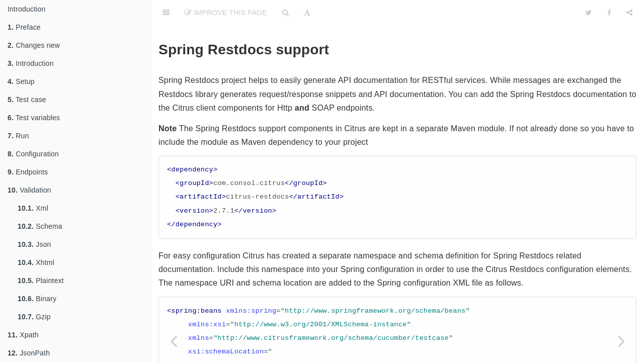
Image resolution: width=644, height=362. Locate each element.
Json (34, 244)
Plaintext (41, 281)
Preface (24, 27)
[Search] (286, 13)
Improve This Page (226, 13)
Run (18, 136)
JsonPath (29, 353)
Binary (37, 299)
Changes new (34, 45)
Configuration (33, 154)
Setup (21, 81)
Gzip (34, 317)
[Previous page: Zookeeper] (174, 341)
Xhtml (36, 262)
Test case (27, 100)
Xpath (23, 335)
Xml (33, 208)
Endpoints (28, 172)
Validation (29, 190)
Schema (40, 226)
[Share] (629, 13)
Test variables (34, 118)
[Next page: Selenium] (621, 341)
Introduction (27, 9)
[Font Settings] (307, 13)
